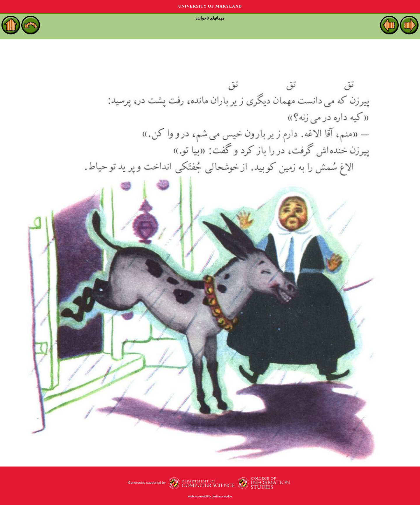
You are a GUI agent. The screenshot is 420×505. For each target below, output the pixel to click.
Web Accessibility (199, 497)
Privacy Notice (223, 497)
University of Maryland (210, 6)
